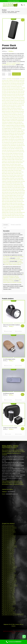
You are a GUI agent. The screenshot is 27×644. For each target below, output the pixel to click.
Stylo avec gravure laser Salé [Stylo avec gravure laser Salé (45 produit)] (8, 557)
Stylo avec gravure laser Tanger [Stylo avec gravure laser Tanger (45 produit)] (8, 559)
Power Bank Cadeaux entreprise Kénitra (15, 161)
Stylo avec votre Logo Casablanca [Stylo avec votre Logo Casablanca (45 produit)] (9, 604)
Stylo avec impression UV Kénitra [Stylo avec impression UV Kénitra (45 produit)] (9, 577)
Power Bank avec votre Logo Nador (8, 149)
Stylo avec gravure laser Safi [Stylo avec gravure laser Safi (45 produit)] (8, 555)
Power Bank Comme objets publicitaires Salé (10, 214)
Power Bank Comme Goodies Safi (8, 191)
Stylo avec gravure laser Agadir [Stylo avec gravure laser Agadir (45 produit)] (8, 526)
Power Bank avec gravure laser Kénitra (17, 83)
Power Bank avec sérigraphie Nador (14, 130)
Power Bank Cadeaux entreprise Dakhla (14, 158)
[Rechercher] (21, 5)
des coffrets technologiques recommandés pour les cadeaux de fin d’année (13, 260)
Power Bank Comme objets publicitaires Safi (17, 212)
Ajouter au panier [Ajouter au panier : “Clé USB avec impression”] (8, 400)
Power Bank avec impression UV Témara (12, 116)
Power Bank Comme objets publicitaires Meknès (15, 206)
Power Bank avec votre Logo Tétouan (12, 155)
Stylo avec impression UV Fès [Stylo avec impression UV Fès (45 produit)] (8, 573)
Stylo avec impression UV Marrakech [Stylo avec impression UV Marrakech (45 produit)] (9, 581)
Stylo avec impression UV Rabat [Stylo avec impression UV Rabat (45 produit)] (8, 592)
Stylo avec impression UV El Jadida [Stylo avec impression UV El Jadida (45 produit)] (9, 571)
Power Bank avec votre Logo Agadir (8, 138)
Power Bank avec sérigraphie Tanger (10, 135)
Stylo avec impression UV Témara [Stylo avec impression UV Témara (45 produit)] (9, 600)
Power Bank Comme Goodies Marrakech (13, 184)
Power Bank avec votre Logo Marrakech (9, 145)
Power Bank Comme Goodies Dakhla (16, 178)
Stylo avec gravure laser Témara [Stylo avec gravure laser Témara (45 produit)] (8, 561)
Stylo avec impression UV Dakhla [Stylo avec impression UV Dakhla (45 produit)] (9, 569)
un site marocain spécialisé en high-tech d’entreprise (13, 276)
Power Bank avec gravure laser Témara (14, 96)
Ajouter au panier (16, 74)
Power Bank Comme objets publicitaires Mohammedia (12, 208)
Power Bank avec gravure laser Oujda (13, 91)
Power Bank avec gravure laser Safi (18, 93)
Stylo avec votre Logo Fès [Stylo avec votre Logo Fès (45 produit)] (7, 606)
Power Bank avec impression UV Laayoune (14, 105)
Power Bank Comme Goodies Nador (14, 187)
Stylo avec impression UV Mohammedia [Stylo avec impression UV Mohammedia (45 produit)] (10, 586)
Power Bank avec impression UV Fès (14, 102)
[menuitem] (21, 5)
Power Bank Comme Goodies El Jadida (9, 180)
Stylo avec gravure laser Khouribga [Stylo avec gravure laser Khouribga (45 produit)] (9, 536)
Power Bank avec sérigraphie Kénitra (14, 124)
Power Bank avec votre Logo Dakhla (15, 139)
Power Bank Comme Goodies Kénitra (14, 181)
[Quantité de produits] (7, 74)
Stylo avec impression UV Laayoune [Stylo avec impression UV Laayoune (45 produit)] (9, 579)
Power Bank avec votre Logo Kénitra (10, 142)
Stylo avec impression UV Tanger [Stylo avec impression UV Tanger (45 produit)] (8, 598)
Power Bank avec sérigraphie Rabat (17, 132)
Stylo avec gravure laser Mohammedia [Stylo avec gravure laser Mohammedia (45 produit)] (9, 546)
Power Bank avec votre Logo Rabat (13, 150)
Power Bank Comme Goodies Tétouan (15, 194)
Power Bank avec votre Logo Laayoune (17, 144)
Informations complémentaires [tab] (16, 225)
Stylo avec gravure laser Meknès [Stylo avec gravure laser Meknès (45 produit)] (8, 544)
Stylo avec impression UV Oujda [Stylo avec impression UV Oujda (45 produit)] (8, 590)
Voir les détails (19, 331)
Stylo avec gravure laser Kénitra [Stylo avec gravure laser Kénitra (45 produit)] (8, 538)
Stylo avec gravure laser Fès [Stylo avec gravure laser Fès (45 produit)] (8, 534)
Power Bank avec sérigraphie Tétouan (16, 136)
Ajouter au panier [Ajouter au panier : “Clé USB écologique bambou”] (8, 366)
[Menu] (24, 5)
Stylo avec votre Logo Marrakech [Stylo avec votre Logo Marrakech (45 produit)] (8, 608)
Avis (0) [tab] (5, 228)
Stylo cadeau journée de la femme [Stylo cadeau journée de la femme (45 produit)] (9, 612)
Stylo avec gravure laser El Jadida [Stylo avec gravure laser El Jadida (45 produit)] (9, 532)
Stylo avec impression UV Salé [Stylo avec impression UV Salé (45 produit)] (8, 596)
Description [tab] (6, 225)
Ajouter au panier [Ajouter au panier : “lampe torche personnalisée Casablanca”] (8, 331)
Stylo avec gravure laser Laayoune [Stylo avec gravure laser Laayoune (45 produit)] (9, 540)
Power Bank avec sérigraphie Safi (8, 133)
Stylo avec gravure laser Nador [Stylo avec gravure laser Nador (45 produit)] (8, 548)
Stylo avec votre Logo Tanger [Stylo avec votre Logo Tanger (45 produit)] (8, 610)
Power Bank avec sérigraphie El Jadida (9, 122)
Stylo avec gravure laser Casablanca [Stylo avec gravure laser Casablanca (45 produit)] (9, 528)
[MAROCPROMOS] (11, 5)
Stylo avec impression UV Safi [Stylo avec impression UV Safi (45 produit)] (8, 594)
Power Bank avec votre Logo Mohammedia (15, 147)
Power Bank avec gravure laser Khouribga (9, 85)
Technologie (14, 79)
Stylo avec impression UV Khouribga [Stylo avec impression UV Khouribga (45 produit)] (9, 575)
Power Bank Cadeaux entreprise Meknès (13, 166)
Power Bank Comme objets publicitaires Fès (13, 200)
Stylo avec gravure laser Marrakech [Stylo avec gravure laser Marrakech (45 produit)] (9, 542)
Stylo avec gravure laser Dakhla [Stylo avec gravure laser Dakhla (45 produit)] (8, 530)
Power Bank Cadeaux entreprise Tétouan (16, 175)
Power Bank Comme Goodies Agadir (8, 177)
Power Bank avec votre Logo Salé (16, 152)
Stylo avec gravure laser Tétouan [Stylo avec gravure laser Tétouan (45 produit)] (8, 563)
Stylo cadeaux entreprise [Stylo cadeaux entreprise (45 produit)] (19, 614)
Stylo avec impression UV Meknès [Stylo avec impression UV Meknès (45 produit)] (9, 583)
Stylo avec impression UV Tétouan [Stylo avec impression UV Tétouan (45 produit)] (9, 602)
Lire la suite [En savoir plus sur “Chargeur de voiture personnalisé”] (8, 434)
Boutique (4, 10)
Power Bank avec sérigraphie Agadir (11, 119)
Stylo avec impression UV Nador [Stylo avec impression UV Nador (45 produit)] (8, 588)
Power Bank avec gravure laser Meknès (13, 88)
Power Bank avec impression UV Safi (12, 113)
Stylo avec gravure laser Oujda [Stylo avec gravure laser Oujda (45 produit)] (8, 550)
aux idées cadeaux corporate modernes (13, 264)
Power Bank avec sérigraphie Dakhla (17, 121)
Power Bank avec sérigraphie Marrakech (13, 127)
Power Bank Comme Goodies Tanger (11, 192)
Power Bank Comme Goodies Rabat (17, 189)
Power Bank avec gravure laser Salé (8, 94)
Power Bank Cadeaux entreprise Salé (14, 172)
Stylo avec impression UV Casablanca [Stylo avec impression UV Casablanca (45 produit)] (9, 567)
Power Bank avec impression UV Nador (14, 110)
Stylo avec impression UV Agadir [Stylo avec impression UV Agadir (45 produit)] (8, 565)
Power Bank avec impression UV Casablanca (14, 99)
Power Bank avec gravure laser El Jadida (12, 82)
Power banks (9, 79)
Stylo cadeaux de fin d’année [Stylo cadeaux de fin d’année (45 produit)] (8, 614)
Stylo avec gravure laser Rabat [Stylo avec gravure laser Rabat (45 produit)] (8, 553)
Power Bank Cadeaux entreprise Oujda (15, 169)
